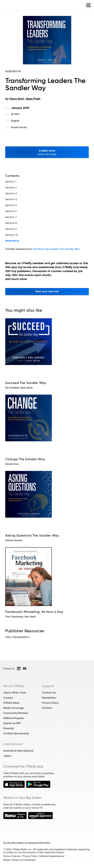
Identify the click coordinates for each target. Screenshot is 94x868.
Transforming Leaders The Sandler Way (56, 249)
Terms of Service (12, 856)
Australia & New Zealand (18, 751)
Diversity (9, 728)
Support (48, 686)
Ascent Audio (19, 127)
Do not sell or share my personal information (27, 843)
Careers (8, 698)
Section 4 (11, 199)
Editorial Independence (52, 856)
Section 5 (11, 205)
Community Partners (16, 713)
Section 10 (12, 235)
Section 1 (11, 182)
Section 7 (11, 217)
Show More (12, 241)
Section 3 (11, 193)
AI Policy (47, 708)
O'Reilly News (11, 703)
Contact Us (49, 693)
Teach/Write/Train (15, 693)
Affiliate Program (14, 718)
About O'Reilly (14, 686)
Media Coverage (14, 708)
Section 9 (11, 229)
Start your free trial (47, 291)
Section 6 (11, 211)
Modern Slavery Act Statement (20, 860)
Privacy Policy (50, 703)
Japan (7, 756)
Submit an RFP (12, 723)
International (13, 744)
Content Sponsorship (16, 733)
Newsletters (49, 698)
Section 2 (11, 188)
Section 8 (11, 223)
